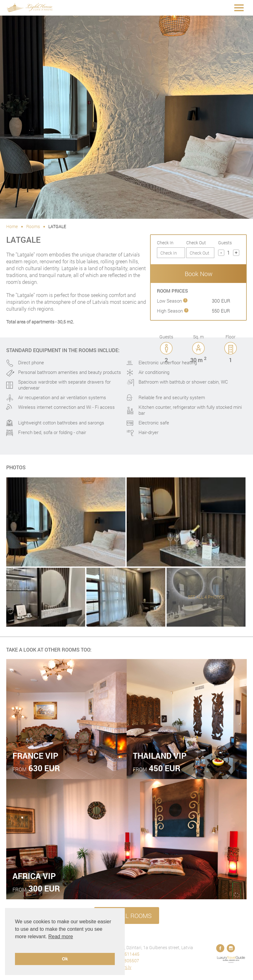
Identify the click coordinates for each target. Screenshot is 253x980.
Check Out (196, 243)
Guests (225, 243)
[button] (16, 944)
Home (12, 226)
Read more (61, 937)
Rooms (33, 226)
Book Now (199, 274)
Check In (165, 243)
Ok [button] (65, 959)
